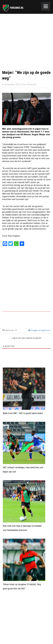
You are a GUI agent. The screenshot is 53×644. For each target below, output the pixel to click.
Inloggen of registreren (39, 330)
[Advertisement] (26, 42)
